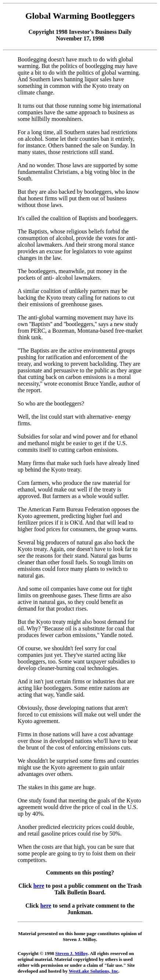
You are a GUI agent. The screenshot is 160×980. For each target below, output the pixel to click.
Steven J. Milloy (72, 953)
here (39, 886)
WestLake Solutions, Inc (93, 971)
